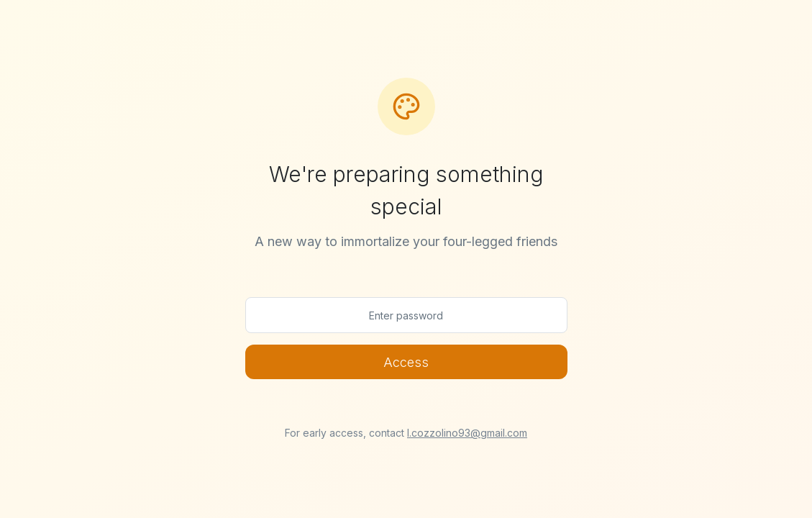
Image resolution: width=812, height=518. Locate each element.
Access (406, 362)
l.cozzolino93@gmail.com (467, 433)
